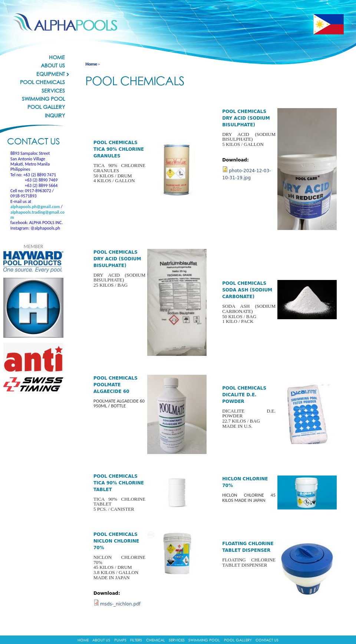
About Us (53, 66)
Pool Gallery (46, 107)
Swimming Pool (43, 99)
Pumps (120, 640)
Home (57, 57)
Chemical (156, 640)
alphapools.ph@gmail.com (35, 207)
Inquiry (55, 116)
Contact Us (267, 640)
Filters (136, 640)
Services (53, 91)
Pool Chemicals (42, 82)
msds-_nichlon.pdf (120, 604)
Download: (107, 593)
